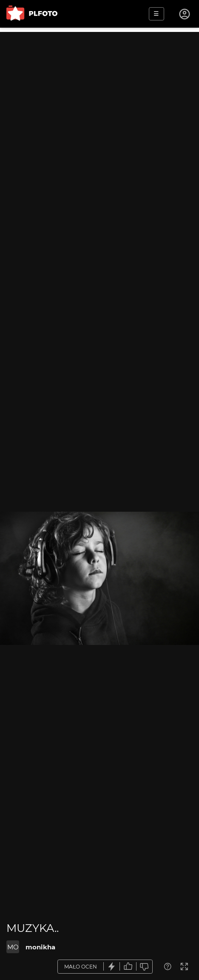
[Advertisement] (99, 132)
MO (13, 947)
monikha (40, 947)
